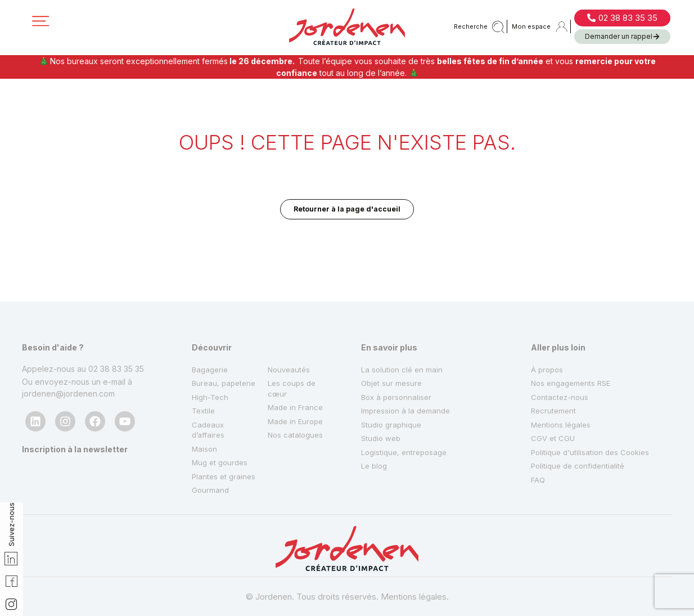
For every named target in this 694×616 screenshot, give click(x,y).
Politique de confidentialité (580, 437)
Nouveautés (290, 327)
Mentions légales (562, 390)
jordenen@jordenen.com (68, 351)
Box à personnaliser (398, 359)
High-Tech (211, 370)
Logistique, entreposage (407, 421)
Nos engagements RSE (573, 343)
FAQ (538, 453)
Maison (205, 430)
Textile (204, 386)
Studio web (382, 405)
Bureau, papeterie (210, 349)
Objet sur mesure (393, 343)
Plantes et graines (210, 467)
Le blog (375, 437)
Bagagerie (211, 327)
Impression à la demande (407, 374)
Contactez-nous (561, 359)
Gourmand (211, 489)
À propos (548, 327)
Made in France (297, 370)
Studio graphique (393, 390)
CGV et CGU (554, 405)
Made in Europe (297, 386)
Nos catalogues (297, 402)
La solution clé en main (403, 327)
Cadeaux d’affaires (209, 408)
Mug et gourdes (222, 446)
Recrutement (555, 374)
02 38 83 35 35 (116, 325)
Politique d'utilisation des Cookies (594, 421)
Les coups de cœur (293, 349)
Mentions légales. (415, 597)
